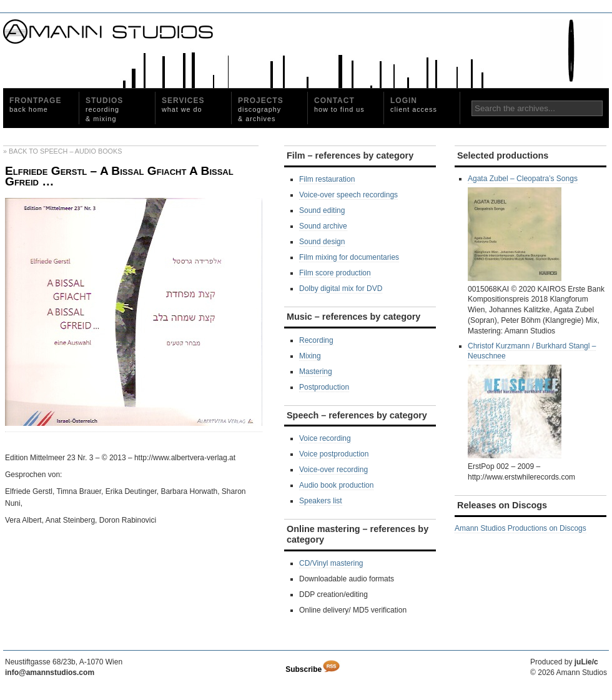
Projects (261, 109)
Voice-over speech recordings (348, 195)
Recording (316, 340)
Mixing (310, 356)
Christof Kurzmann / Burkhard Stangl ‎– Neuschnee (532, 400)
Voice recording (325, 438)
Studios (104, 109)
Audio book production (336, 485)
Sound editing (322, 210)
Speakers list (321, 501)
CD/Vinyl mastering (331, 563)
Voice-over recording (333, 470)
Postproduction (324, 387)
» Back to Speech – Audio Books (62, 151)
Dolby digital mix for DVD (341, 288)
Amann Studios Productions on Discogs (521, 528)
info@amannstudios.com (50, 673)
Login (414, 105)
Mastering (316, 372)
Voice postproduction (334, 454)
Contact (339, 105)
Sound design (322, 242)
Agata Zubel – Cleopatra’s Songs (523, 228)
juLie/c (586, 662)
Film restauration (327, 179)
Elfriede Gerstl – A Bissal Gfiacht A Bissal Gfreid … (119, 176)
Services (183, 105)
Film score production (335, 273)
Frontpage (35, 105)
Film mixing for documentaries (349, 257)
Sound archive (323, 226)
